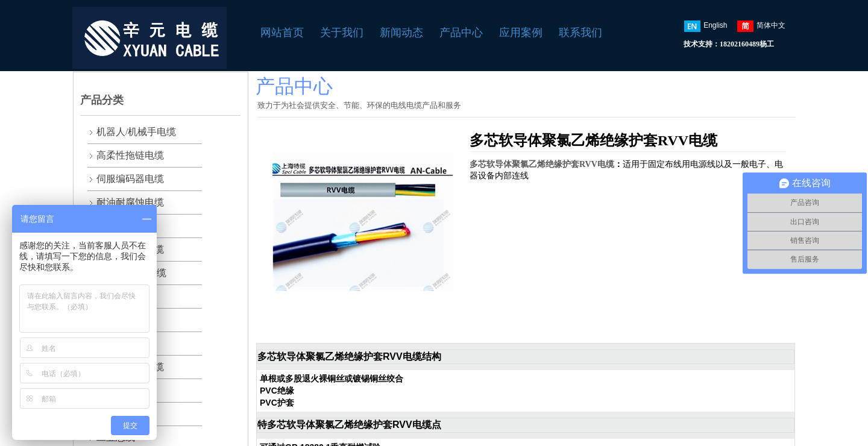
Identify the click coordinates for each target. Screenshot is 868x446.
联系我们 (580, 33)
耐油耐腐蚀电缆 (130, 202)
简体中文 (761, 26)
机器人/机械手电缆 (136, 132)
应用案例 (521, 33)
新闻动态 (401, 33)
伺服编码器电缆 (130, 179)
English (706, 26)
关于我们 (342, 33)
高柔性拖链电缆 (130, 155)
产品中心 (461, 33)
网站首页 (282, 33)
